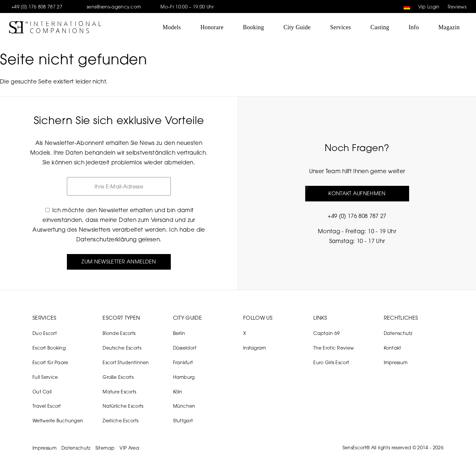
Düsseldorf (185, 348)
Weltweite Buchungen (58, 421)
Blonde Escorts (119, 333)
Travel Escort (47, 406)
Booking (253, 27)
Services (341, 27)
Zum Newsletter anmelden (119, 262)
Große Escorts (118, 377)
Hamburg (184, 377)
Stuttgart (183, 421)
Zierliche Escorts (120, 421)
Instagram (255, 348)
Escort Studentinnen (126, 362)
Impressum (396, 362)
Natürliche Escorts (123, 406)
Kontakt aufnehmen (357, 193)
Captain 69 (326, 333)
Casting (380, 27)
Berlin (179, 333)
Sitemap (105, 448)
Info (414, 27)
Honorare (212, 27)
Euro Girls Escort (331, 362)
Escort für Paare (50, 362)
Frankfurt (183, 362)
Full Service (45, 377)
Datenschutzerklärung (106, 239)
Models (172, 27)
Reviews (457, 7)
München (184, 406)
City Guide (297, 27)
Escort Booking (49, 348)
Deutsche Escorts (122, 348)
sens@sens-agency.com (114, 7)
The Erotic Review (334, 348)
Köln (178, 392)
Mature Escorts (119, 392)
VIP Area (129, 448)
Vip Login (429, 7)
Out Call (42, 392)
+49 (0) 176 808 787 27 (37, 7)
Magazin (449, 27)
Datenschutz (398, 333)
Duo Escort (45, 333)
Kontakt (393, 348)
